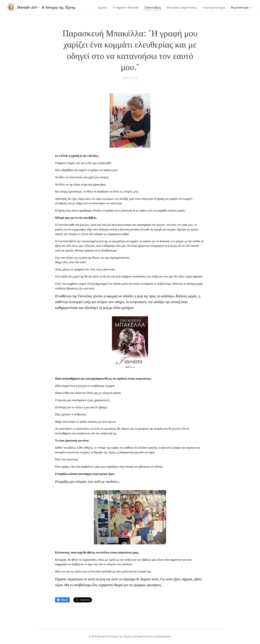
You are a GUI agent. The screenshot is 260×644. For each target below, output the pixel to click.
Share (62, 600)
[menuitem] (95, 7)
